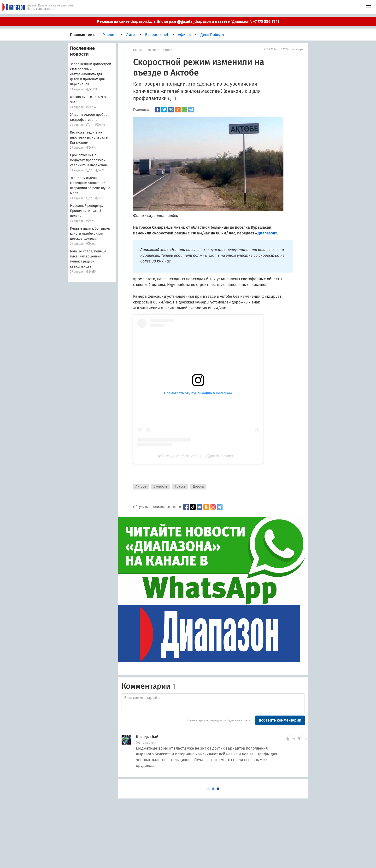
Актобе (167, 50)
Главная (139, 50)
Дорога (198, 486)
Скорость (161, 486)
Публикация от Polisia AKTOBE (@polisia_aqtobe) (195, 456)
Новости (154, 50)
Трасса (180, 486)
